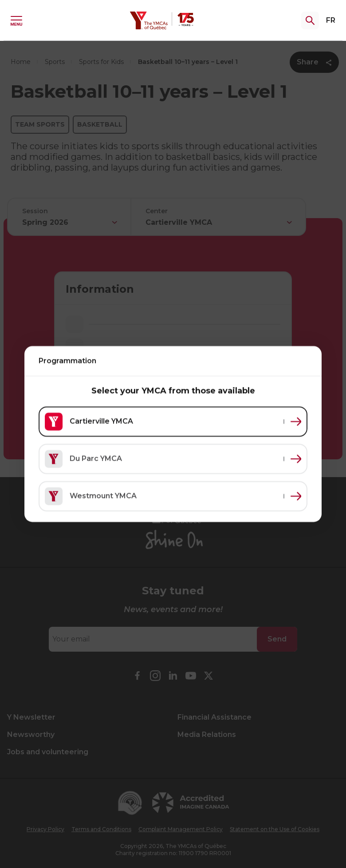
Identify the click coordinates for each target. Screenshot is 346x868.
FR (331, 20)
